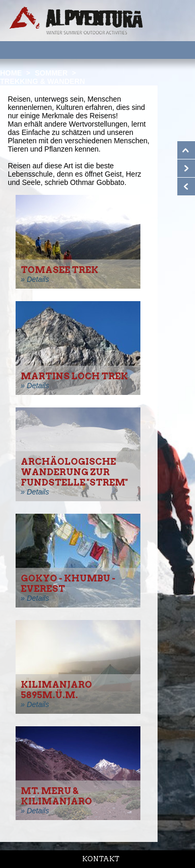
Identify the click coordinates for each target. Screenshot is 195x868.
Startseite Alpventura (76, 21)
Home (11, 73)
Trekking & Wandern (42, 81)
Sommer (51, 73)
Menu (174, 49)
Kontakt (101, 859)
